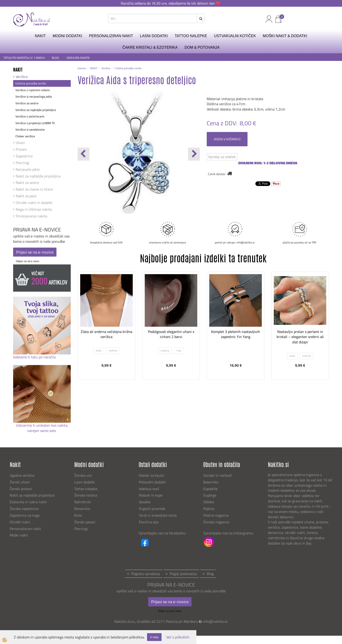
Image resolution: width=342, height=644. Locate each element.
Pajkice (209, 509)
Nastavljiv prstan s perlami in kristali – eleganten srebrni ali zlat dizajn (300, 337)
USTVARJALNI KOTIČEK (235, 36)
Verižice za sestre (27, 103)
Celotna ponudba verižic (31, 83)
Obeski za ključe (151, 475)
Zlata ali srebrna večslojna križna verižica (106, 334)
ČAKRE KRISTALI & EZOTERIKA (150, 47)
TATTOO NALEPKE (191, 36)
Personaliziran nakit (25, 529)
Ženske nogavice (216, 522)
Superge (210, 495)
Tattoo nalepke (86, 489)
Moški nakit (19, 535)
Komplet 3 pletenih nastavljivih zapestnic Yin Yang (236, 334)
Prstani (21, 149)
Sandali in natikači (218, 475)
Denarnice (82, 509)
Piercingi (22, 163)
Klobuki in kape (151, 495)
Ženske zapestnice (25, 509)
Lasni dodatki (85, 482)
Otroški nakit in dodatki (34, 203)
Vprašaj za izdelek (222, 157)
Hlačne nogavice (216, 515)
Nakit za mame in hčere (34, 189)
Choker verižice (25, 136)
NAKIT (40, 36)
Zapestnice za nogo (25, 515)
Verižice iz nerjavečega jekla (34, 96)
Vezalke (145, 502)
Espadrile (210, 489)
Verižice (22, 77)
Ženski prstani (21, 489)
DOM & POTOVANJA (202, 47)
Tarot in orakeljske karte (158, 515)
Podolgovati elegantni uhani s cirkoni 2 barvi (171, 334)
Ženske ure (83, 475)
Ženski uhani (20, 482)
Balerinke (211, 482)
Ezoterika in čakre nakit (29, 502)
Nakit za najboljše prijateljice (38, 176)
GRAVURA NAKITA (78, 58)
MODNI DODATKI (67, 36)
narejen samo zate (42, 431)
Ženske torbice (86, 495)
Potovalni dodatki (152, 482)
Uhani (20, 143)
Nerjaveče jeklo (28, 169)
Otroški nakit (20, 522)
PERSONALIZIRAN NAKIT (111, 36)
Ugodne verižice (22, 475)
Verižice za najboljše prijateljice (36, 110)
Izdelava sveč (149, 489)
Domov (82, 68)
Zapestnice (24, 156)
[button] (194, 154)
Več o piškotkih (178, 637)
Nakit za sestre (27, 183)
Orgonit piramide (152, 509)
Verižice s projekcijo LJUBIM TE (35, 123)
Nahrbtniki (83, 502)
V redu (154, 637)
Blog (210, 574)
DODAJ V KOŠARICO (227, 139)
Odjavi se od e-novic (28, 261)
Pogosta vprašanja (146, 574)
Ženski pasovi (85, 522)
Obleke (209, 502)
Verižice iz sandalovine (30, 129)
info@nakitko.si (215, 621)
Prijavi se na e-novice (35, 252)
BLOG (56, 58)
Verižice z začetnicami (30, 116)
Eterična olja (149, 522)
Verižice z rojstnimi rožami (33, 90)
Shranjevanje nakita (31, 216)
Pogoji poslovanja (183, 574)
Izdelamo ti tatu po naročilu (35, 357)
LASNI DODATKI (154, 36)
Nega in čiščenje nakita (34, 209)
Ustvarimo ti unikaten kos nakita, (42, 425)
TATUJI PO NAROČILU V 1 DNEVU (24, 58)
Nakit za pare (26, 196)
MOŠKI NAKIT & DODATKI (285, 36)
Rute (78, 515)
